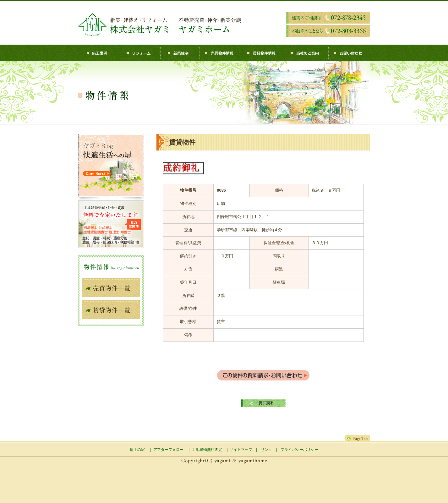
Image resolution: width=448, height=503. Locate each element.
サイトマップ (241, 450)
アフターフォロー (168, 450)
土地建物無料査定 (207, 450)
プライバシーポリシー (299, 450)
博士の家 (137, 450)
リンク (266, 450)
